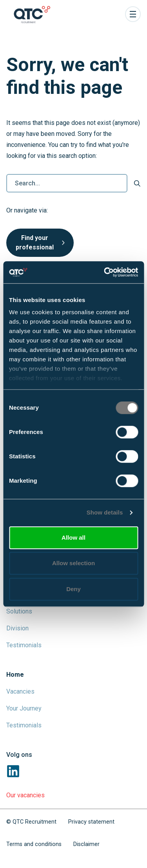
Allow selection (73, 563)
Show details (105, 512)
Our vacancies (25, 795)
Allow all (73, 537)
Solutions (19, 611)
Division (17, 628)
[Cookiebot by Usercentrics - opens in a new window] (105, 272)
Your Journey (24, 708)
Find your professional (40, 243)
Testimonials (24, 645)
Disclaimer (86, 844)
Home (15, 675)
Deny (73, 589)
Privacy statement (91, 822)
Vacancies (20, 691)
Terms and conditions (34, 844)
